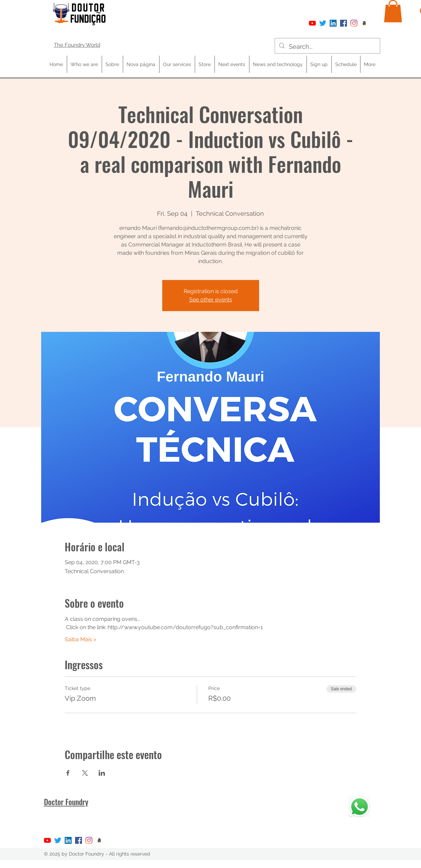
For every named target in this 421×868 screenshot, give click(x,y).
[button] (393, 11)
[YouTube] (312, 23)
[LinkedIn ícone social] (333, 23)
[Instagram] (354, 23)
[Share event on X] (85, 773)
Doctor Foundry (66, 802)
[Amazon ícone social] (364, 23)
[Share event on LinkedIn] (102, 773)
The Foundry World (77, 45)
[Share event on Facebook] (68, 773)
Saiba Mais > (80, 639)
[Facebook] (344, 23)
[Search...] (327, 47)
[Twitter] (323, 23)
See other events (211, 300)
